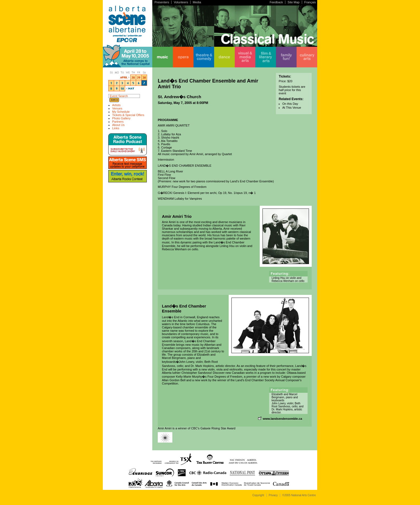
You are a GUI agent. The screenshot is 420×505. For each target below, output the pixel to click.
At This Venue (292, 108)
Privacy (273, 495)
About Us (118, 125)
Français (310, 2)
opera (183, 57)
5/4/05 (128, 83)
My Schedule (121, 112)
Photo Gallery (121, 118)
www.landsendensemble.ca (282, 419)
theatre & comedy (204, 57)
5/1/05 (111, 83)
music (163, 57)
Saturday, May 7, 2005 (175, 103)
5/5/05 (133, 83)
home (128, 57)
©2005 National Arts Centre (299, 495)
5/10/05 (122, 88)
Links (116, 128)
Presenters (162, 2)
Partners (118, 122)
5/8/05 (111, 88)
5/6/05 (139, 83)
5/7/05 (144, 83)
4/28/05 (133, 77)
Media (197, 2)
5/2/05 (117, 83)
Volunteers (181, 2)
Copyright (258, 495)
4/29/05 (139, 77)
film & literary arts (266, 57)
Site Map (293, 2)
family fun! (286, 57)
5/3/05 (122, 83)
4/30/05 (144, 77)
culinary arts (307, 57)
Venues (117, 108)
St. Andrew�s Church (179, 97)
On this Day (290, 104)
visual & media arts (245, 57)
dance (224, 57)
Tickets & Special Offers (128, 115)
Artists (116, 105)
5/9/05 (117, 88)
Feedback (276, 2)
